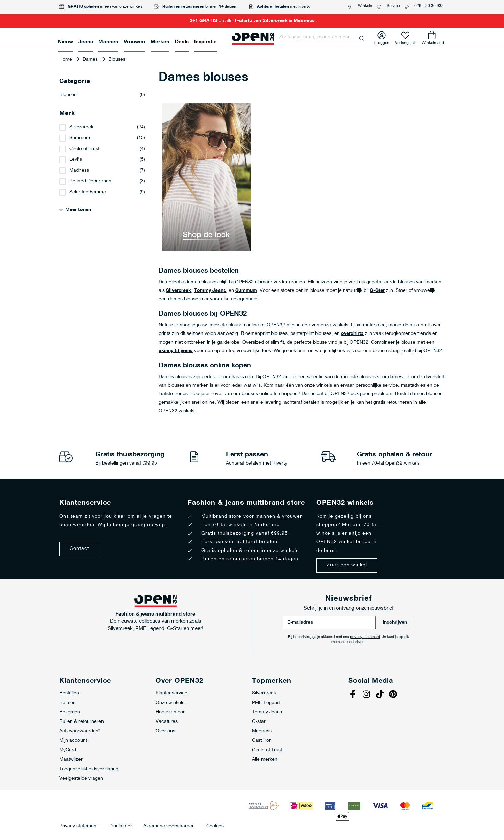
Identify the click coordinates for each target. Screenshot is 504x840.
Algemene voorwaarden (169, 826)
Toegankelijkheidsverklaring (89, 769)
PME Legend (266, 703)
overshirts (352, 334)
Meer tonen (78, 210)
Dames (91, 59)
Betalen (67, 703)
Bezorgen (70, 712)
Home (66, 59)
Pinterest (394, 695)
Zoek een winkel (347, 565)
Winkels (365, 6)
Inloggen (381, 41)
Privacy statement (78, 826)
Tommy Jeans (210, 291)
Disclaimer (121, 826)
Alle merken (265, 760)
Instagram (367, 695)
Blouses (102, 95)
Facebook (353, 695)
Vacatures (167, 722)
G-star (259, 722)
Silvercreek (179, 291)
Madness (79, 170)
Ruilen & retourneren (82, 722)
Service (393, 6)
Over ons (165, 731)
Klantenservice (171, 693)
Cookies (215, 826)
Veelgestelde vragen (81, 779)
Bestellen (69, 693)
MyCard (68, 750)
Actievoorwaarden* (80, 731)
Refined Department (91, 181)
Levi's (76, 160)
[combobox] (322, 37)
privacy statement (365, 637)
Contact (79, 549)
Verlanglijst (405, 41)
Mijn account (73, 741)
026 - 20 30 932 (429, 6)
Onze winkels (170, 703)
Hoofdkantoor (170, 712)
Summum (246, 291)
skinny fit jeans (176, 351)
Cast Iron (262, 741)
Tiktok (381, 695)
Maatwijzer (71, 760)
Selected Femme (88, 192)
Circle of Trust (84, 149)
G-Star (377, 291)
